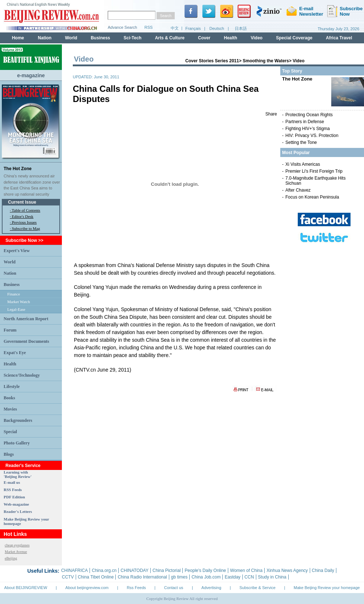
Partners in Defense (305, 122)
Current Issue (22, 202)
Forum (10, 330)
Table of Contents (26, 210)
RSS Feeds (13, 490)
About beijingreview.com (87, 588)
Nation (10, 273)
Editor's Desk (23, 216)
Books (9, 398)
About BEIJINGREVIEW (26, 588)
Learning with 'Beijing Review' (18, 474)
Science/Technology (22, 375)
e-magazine (31, 75)
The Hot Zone (18, 169)
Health (10, 364)
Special (10, 432)
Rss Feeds (136, 588)
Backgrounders (18, 420)
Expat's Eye (15, 353)
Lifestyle (12, 387)
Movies (10, 409)
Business (12, 285)
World (10, 262)
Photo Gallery (17, 443)
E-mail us (12, 482)
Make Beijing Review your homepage (327, 588)
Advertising (211, 588)
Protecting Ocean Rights (309, 115)
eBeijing (11, 558)
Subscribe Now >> (24, 240)
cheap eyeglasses (17, 545)
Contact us (174, 588)
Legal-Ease (16, 309)
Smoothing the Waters (266, 61)
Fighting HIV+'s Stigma (308, 129)
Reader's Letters (18, 511)
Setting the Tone (301, 142)
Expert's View (17, 251)
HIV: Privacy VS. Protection (312, 136)
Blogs (9, 454)
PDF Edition (14, 497)
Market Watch (19, 302)
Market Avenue (16, 552)
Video (298, 61)
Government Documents (26, 341)
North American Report (26, 319)
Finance (14, 294)
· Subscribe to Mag (25, 228)
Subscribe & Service (258, 588)
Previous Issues (24, 222)
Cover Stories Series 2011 (212, 61)
